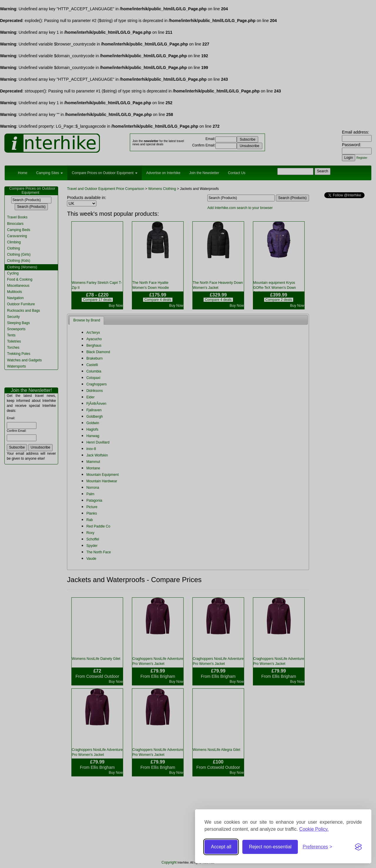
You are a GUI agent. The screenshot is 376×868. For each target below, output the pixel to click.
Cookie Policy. (314, 829)
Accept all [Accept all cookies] (221, 847)
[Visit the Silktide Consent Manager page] (358, 847)
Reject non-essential (270, 847)
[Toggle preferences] (317, 847)
